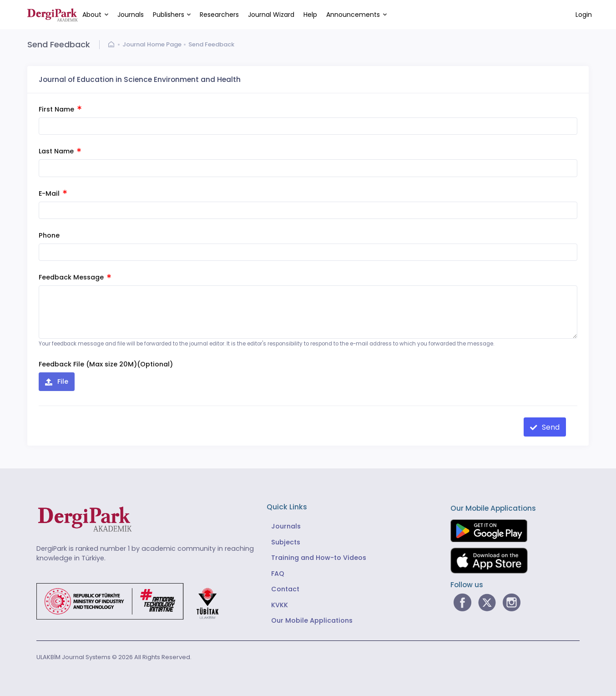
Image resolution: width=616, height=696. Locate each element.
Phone (49, 235)
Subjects (286, 542)
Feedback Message (75, 277)
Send (550, 427)
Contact (285, 589)
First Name (60, 109)
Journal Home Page (152, 44)
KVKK (280, 605)
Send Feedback (211, 44)
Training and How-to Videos (319, 558)
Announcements (353, 15)
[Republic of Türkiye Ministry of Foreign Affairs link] (133, 601)
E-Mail (53, 193)
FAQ (278, 574)
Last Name (60, 151)
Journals (131, 15)
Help (310, 15)
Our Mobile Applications (312, 620)
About (92, 15)
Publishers (169, 15)
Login (584, 15)
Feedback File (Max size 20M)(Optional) (106, 364)
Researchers (219, 15)
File (62, 381)
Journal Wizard (271, 15)
